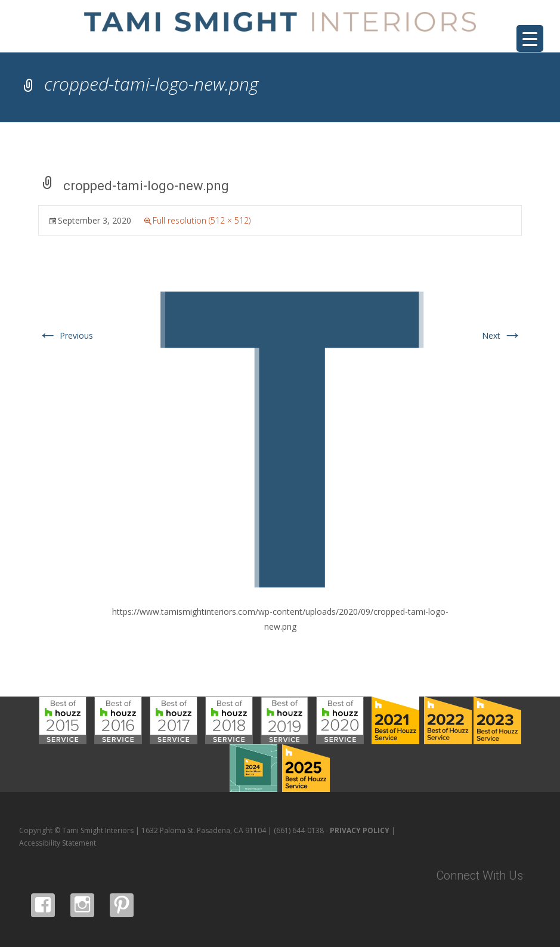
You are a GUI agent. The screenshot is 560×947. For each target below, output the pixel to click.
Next (502, 335)
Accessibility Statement (58, 843)
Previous (66, 335)
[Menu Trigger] (530, 38)
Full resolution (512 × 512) (202, 220)
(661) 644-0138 (299, 830)
